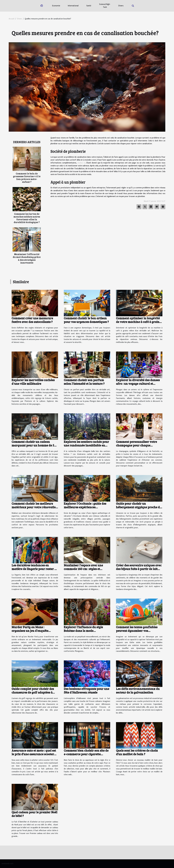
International (73, 6)
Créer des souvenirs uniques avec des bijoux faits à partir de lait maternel (139, 569)
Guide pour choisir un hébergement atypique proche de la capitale (139, 507)
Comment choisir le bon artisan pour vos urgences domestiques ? (86, 320)
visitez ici (81, 163)
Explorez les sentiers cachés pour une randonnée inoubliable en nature (86, 445)
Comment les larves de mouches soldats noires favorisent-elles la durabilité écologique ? (27, 218)
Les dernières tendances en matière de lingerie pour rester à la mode (34, 569)
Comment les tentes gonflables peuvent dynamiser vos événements (137, 631)
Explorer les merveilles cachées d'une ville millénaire (33, 382)
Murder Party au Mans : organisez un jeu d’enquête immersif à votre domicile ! (30, 631)
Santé (89, 6)
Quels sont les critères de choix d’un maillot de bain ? (137, 752)
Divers (121, 6)
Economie (56, 6)
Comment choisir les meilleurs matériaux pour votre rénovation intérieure (35, 507)
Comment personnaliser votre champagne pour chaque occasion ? (136, 445)
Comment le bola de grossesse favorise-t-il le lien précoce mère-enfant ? (27, 178)
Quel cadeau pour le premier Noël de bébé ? (34, 814)
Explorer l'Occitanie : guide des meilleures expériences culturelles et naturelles (85, 507)
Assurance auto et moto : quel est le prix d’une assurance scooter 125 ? (34, 754)
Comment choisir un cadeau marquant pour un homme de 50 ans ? (34, 445)
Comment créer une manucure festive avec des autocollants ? (32, 320)
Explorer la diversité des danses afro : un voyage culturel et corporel (138, 384)
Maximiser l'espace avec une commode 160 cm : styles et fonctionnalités (83, 569)
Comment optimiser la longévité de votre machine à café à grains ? (138, 322)
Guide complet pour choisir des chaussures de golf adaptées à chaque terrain (33, 692)
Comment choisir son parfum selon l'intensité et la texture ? (84, 382)
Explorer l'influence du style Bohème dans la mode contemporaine (83, 631)
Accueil (11, 19)
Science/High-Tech (105, 6)
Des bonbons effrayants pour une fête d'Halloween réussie (87, 690)
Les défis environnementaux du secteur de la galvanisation (138, 690)
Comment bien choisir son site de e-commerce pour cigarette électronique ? (86, 754)
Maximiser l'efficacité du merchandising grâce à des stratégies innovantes (27, 258)
